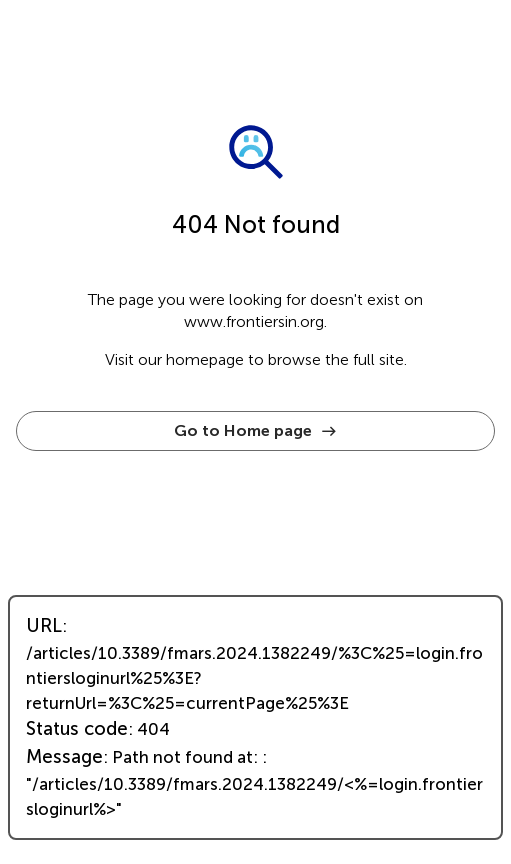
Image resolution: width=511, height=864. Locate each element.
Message (64, 757)
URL (44, 626)
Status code (77, 729)
